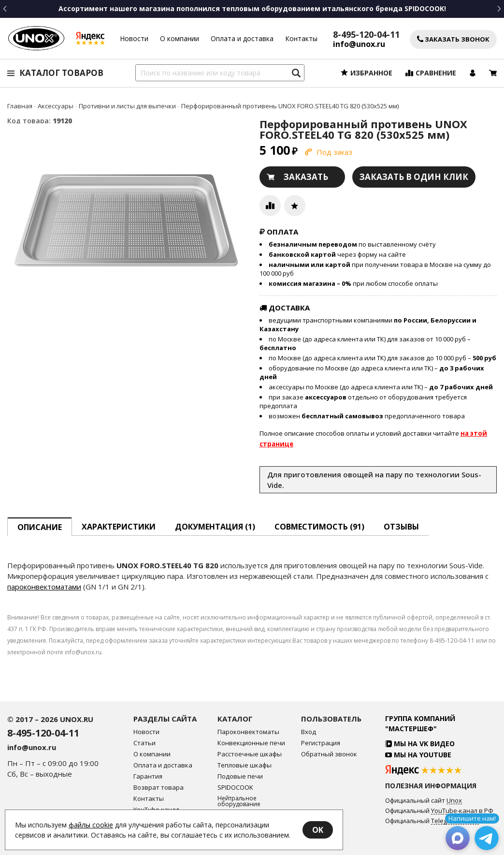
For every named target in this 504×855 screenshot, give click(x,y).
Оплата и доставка (242, 38)
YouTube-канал (454, 811)
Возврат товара (158, 788)
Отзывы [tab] (401, 527)
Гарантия (148, 776)
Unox (454, 801)
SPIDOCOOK (235, 788)
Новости (134, 38)
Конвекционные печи (251, 743)
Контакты (301, 38)
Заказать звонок (453, 39)
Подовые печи (240, 776)
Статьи (144, 743)
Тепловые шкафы (245, 765)
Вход (309, 732)
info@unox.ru (359, 44)
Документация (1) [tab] (215, 527)
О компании (180, 38)
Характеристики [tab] (119, 527)
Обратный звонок (329, 754)
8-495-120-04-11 (366, 34)
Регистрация (321, 743)
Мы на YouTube (418, 755)
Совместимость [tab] (319, 527)
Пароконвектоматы (248, 732)
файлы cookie (91, 825)
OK (318, 830)
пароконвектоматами (44, 587)
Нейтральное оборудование (239, 801)
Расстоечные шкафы (250, 754)
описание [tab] (40, 527)
